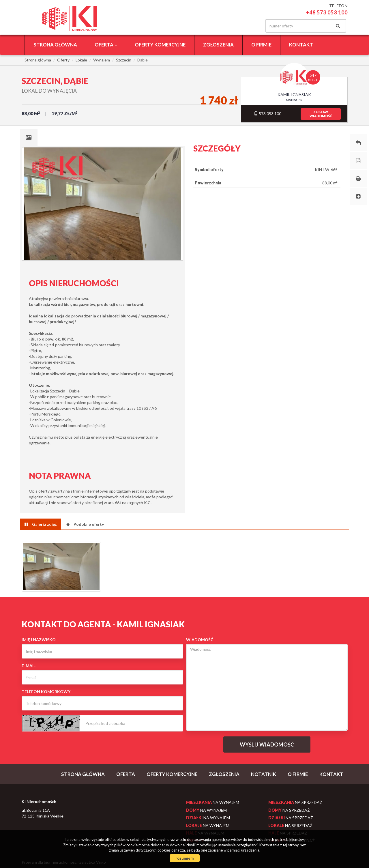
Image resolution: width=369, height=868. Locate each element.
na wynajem (213, 802)
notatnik (264, 774)
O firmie (261, 45)
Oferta (126, 774)
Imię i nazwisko (39, 640)
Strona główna (55, 45)
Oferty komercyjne (160, 45)
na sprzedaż (295, 802)
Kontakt (301, 45)
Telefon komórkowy (46, 692)
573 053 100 (268, 114)
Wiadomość (200, 640)
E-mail (29, 666)
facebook (250, 26)
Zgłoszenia (218, 45)
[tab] (29, 137)
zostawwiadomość (321, 114)
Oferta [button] (106, 45)
